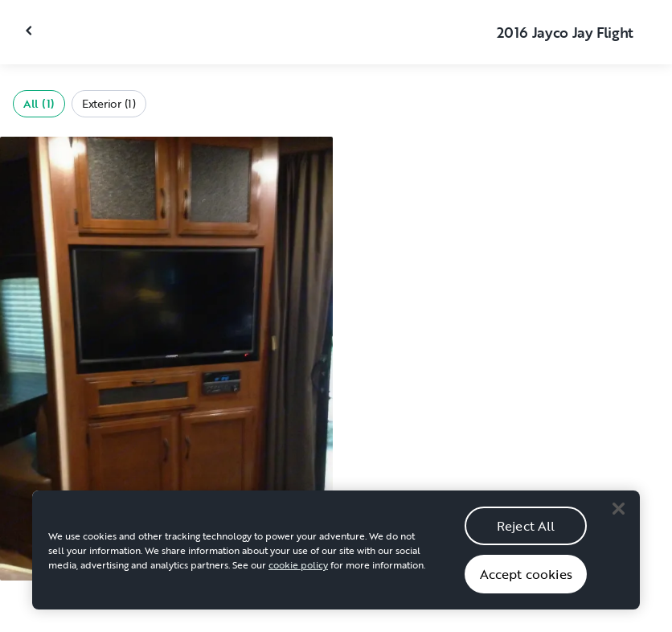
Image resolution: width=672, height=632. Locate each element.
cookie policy (298, 569)
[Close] (618, 513)
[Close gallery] (31, 31)
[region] (336, 555)
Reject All (526, 531)
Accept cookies (526, 579)
